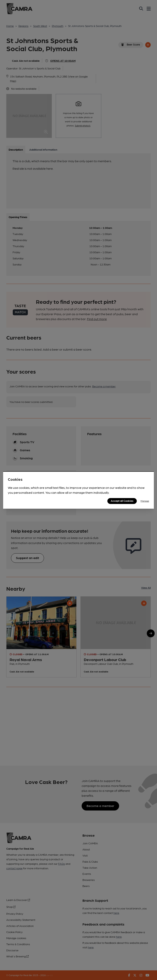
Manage (145, 501)
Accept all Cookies (122, 501)
